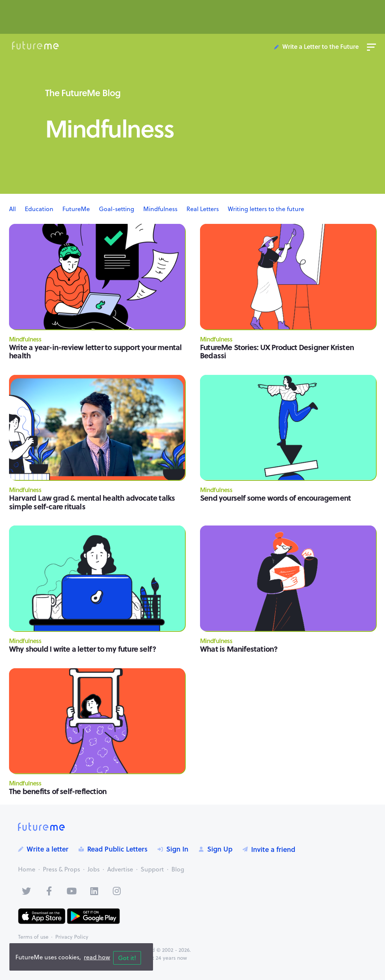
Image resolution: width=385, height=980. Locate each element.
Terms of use (33, 937)
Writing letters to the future (266, 209)
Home (27, 869)
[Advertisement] (192, 20)
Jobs (94, 869)
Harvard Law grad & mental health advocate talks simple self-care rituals (92, 502)
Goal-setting (117, 209)
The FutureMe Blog (83, 93)
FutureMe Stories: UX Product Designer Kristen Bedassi (277, 351)
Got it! (127, 958)
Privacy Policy (72, 937)
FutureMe (76, 209)
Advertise (120, 869)
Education (39, 209)
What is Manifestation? (239, 649)
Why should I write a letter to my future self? (83, 649)
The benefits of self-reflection (58, 791)
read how (97, 957)
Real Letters (203, 209)
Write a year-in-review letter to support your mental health (95, 351)
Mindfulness (160, 209)
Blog (178, 869)
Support (152, 869)
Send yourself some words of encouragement (275, 498)
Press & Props (61, 869)
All (12, 209)
